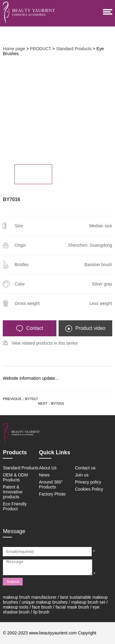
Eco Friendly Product (15, 506)
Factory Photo (52, 494)
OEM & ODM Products (15, 477)
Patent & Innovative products (13, 492)
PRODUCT (41, 49)
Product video (85, 329)
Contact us (85, 468)
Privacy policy (88, 482)
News (44, 475)
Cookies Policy (89, 489)
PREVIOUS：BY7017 (20, 399)
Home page (14, 49)
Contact (30, 329)
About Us (48, 468)
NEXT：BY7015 (51, 403)
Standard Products (74, 49)
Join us (82, 475)
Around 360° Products (51, 484)
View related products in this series (44, 343)
